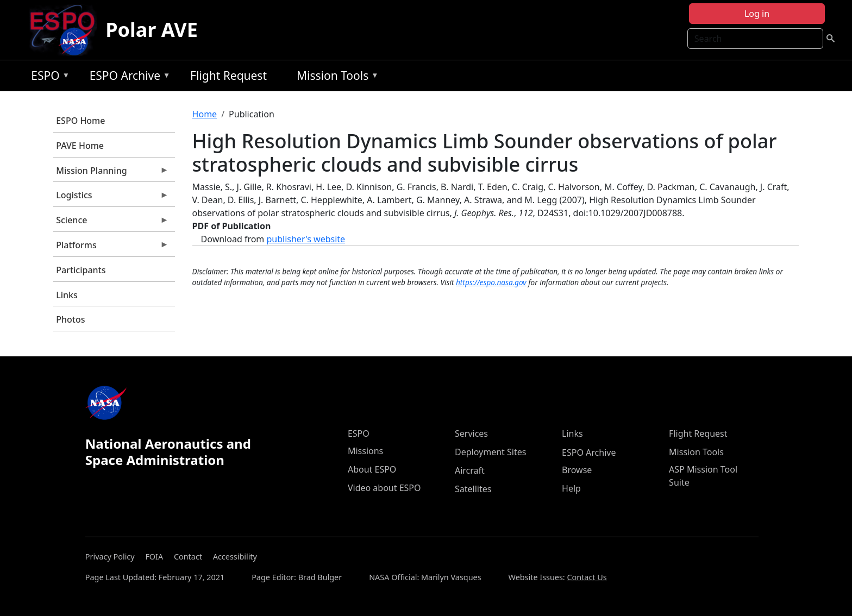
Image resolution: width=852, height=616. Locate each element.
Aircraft (470, 470)
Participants (81, 270)
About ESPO (372, 469)
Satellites (473, 489)
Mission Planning (111, 173)
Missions (365, 451)
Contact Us (587, 577)
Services (471, 433)
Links (67, 295)
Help (571, 488)
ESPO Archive (127, 77)
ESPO (48, 77)
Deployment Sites (490, 452)
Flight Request (228, 76)
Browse (577, 470)
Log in (757, 14)
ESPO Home (80, 121)
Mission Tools (335, 77)
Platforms (111, 248)
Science (111, 223)
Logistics (111, 198)
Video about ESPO (384, 488)
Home (205, 114)
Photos (70, 319)
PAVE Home (80, 146)
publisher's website (306, 239)
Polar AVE (152, 30)
